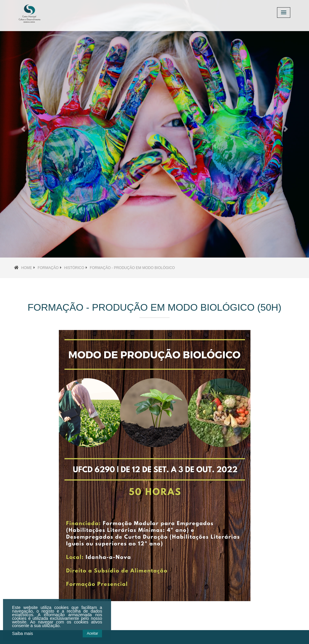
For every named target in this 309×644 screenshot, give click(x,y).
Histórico (74, 268)
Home (27, 268)
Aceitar (92, 633)
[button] (23, 129)
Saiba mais (22, 633)
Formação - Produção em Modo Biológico (132, 268)
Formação (48, 268)
